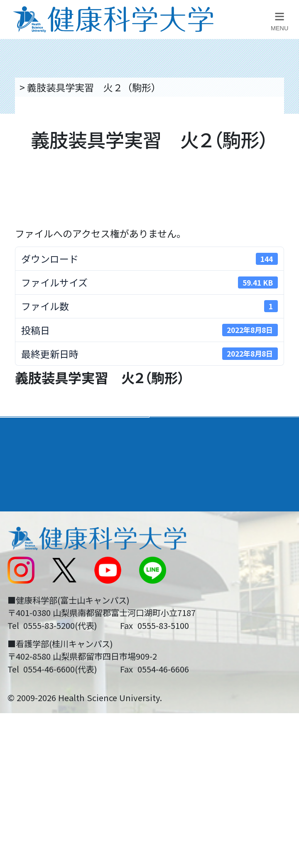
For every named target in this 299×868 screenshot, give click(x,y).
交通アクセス (34, 541)
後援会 (20, 515)
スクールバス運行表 (49, 594)
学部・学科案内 (193, 430)
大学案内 (27, 430)
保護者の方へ (34, 646)
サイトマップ (184, 594)
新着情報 (25, 567)
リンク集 (174, 515)
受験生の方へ (34, 620)
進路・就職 (182, 458)
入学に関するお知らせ (203, 567)
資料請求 (284, 157)
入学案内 (27, 458)
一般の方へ (179, 646)
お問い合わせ (184, 541)
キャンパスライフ (49, 487)
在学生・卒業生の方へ (203, 620)
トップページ (46, 87)
